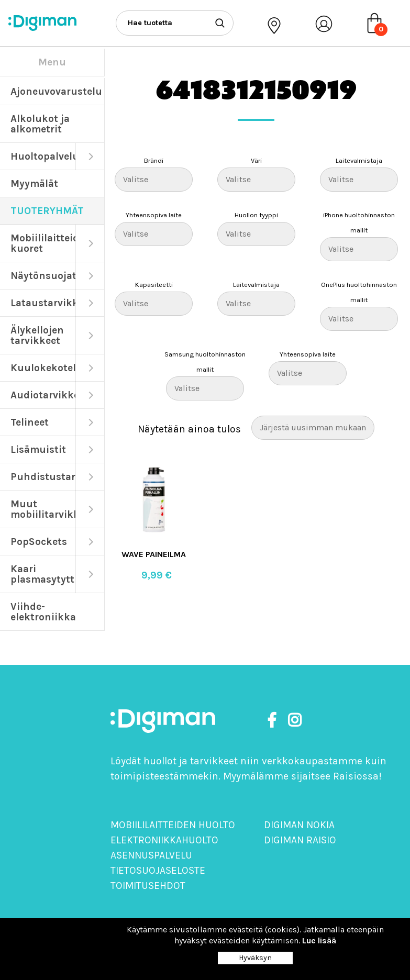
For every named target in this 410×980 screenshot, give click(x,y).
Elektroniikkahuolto (164, 840)
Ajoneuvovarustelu (56, 91)
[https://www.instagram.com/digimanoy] (295, 721)
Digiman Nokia (299, 825)
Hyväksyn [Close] (255, 958)
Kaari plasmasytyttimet (43, 574)
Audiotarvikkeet (43, 395)
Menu (52, 62)
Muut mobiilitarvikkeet (43, 509)
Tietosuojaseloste (158, 870)
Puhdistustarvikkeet (43, 477)
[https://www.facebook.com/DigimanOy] (274, 721)
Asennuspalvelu (151, 855)
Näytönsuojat (43, 276)
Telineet (30, 422)
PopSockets (39, 542)
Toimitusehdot (148, 886)
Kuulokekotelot (43, 368)
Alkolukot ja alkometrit (40, 124)
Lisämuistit (38, 449)
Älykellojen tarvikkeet (37, 335)
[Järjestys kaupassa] (313, 428)
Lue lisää (319, 940)
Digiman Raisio (300, 840)
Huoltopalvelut (43, 156)
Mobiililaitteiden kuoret (43, 243)
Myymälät (34, 183)
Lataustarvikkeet (43, 303)
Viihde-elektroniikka (43, 612)
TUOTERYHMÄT (47, 211)
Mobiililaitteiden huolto (173, 825)
